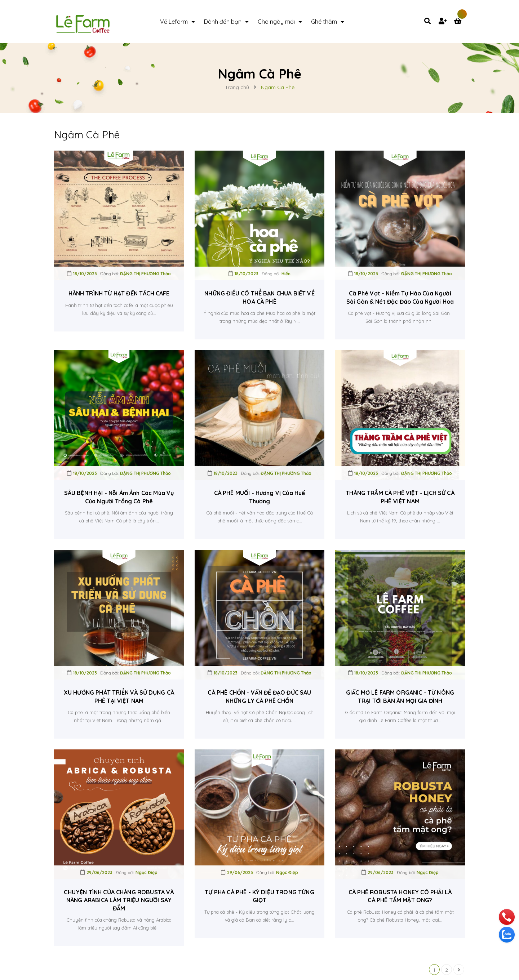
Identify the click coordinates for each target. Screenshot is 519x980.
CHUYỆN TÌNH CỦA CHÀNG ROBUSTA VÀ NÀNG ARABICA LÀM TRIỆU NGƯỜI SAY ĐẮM (119, 900)
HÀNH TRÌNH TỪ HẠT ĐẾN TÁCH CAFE (119, 293)
